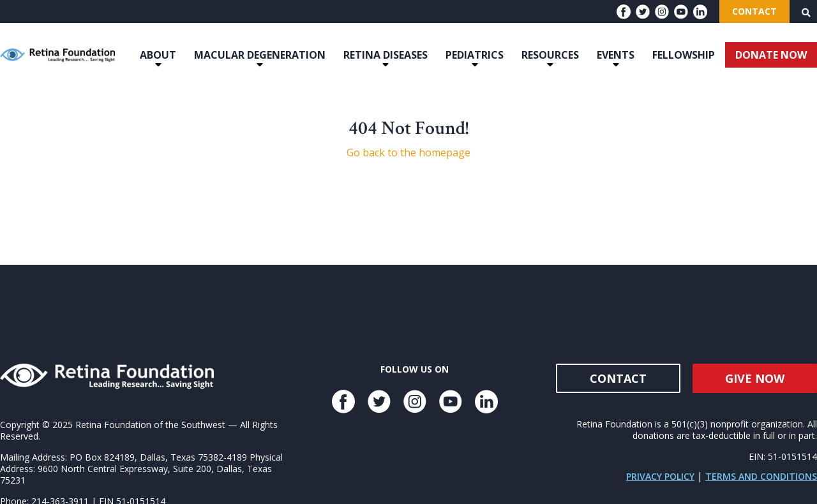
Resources (550, 55)
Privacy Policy (660, 476)
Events (616, 55)
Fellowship (684, 55)
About (158, 55)
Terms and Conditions (761, 476)
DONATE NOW (771, 55)
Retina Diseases (386, 55)
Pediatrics (475, 55)
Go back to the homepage (408, 152)
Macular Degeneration (260, 55)
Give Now (755, 378)
